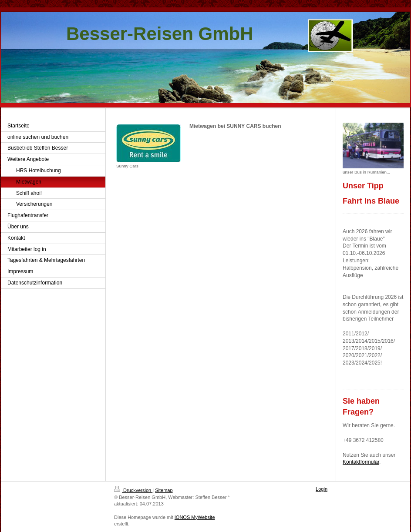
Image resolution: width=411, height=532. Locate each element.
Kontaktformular (361, 462)
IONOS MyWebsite (195, 517)
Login (322, 489)
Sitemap (164, 490)
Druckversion (133, 490)
